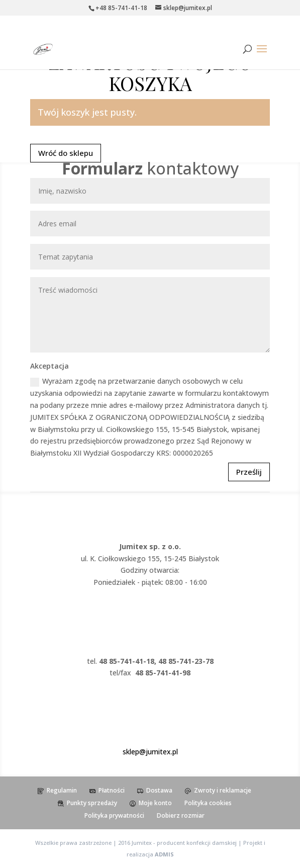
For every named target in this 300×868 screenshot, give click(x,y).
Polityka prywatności (114, 815)
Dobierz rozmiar (181, 815)
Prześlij (249, 472)
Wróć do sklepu (66, 153)
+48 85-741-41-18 (121, 8)
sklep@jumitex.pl (150, 752)
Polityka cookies (208, 803)
